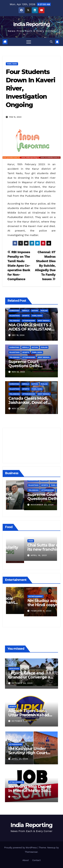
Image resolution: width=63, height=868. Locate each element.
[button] (51, 42)
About (26, 860)
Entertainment (17, 594)
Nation (35, 311)
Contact (36, 860)
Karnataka (14, 311)
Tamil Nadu (12, 64)
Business (14, 490)
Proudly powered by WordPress (21, 848)
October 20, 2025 (22, 683)
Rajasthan (15, 316)
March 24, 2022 (22, 557)
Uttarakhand (29, 321)
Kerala (26, 311)
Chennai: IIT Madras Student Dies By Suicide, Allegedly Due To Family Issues (45, 266)
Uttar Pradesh (16, 782)
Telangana (15, 321)
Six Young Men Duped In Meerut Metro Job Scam (30, 791)
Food (13, 543)
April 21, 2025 (20, 759)
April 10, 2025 (20, 797)
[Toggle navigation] (29, 42)
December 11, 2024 (24, 504)
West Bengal (44, 321)
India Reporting (32, 24)
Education (14, 669)
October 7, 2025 (21, 721)
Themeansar (31, 852)
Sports (26, 316)
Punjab (44, 311)
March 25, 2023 (22, 608)
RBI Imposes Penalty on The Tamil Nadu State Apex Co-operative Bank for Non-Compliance (19, 266)
